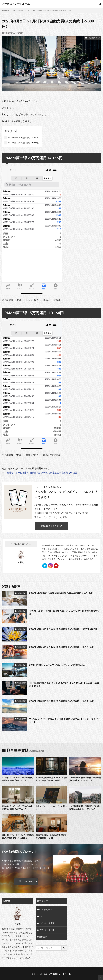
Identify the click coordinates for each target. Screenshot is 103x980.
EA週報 (21, 33)
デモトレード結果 (47, 930)
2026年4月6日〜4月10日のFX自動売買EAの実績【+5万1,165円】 (51, 779)
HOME (7, 10)
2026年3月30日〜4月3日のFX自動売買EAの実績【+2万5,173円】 (85, 779)
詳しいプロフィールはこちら (81, 559)
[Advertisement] (85, 911)
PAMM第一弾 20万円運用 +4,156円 (21, 138)
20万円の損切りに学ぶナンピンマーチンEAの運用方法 (57, 665)
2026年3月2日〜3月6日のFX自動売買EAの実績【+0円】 (51, 836)
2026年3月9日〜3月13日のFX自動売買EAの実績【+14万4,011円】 (18, 836)
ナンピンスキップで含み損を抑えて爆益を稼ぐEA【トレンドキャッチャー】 (65, 720)
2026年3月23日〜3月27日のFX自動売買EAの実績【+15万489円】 (17, 808)
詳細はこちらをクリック (51, 526)
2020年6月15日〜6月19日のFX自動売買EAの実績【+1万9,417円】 (63, 647)
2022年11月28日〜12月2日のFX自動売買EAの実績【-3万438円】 (62, 593)
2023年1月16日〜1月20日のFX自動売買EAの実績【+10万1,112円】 (64, 629)
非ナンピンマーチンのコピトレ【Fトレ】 (51, 808)
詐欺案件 (43, 937)
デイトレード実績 (47, 923)
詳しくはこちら (26, 881)
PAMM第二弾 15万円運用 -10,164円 (22, 143)
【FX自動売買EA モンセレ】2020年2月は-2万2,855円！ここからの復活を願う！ (64, 684)
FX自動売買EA (18, 10)
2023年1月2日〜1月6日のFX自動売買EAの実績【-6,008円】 (50, 10)
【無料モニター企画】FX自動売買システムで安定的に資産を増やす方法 (41, 473)
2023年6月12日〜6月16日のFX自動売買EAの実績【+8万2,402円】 (63, 701)
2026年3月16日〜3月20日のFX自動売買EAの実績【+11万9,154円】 (85, 808)
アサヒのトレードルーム (16, 4)
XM (41, 916)
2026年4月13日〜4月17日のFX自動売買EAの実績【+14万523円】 (17, 779)
